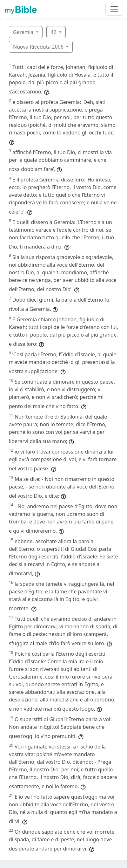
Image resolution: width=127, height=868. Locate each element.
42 (54, 32)
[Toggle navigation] (114, 9)
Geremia (24, 32)
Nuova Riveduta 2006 (39, 47)
